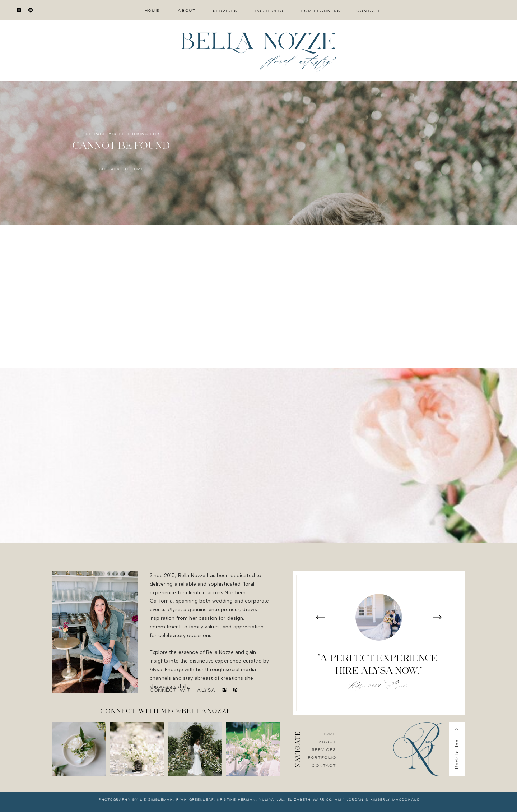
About (327, 742)
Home (329, 734)
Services (324, 749)
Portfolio (322, 757)
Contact (324, 765)
